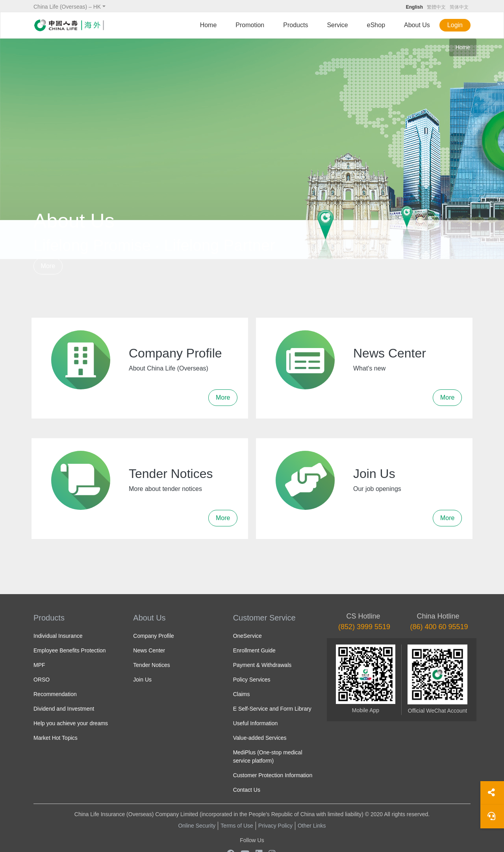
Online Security (197, 826)
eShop (376, 25)
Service (337, 25)
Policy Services (252, 680)
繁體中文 (436, 7)
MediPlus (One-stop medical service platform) (268, 757)
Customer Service (264, 618)
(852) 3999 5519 (364, 627)
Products (296, 25)
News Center (149, 650)
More (48, 266)
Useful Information (256, 723)
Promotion (250, 25)
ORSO (42, 680)
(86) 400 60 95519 (439, 627)
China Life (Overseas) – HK (67, 7)
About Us (417, 25)
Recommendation (55, 694)
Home (208, 25)
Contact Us (247, 790)
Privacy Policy (275, 826)
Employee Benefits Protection (70, 650)
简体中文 (459, 7)
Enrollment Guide (254, 650)
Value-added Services (260, 738)
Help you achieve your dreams (71, 723)
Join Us (142, 680)
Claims (242, 694)
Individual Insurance (58, 636)
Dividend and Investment (64, 709)
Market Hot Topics (56, 738)
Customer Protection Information (273, 775)
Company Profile (154, 636)
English (414, 7)
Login (455, 25)
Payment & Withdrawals (262, 665)
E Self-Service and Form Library (272, 709)
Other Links (312, 826)
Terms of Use (237, 826)
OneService (247, 636)
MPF (39, 665)
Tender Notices (151, 665)
